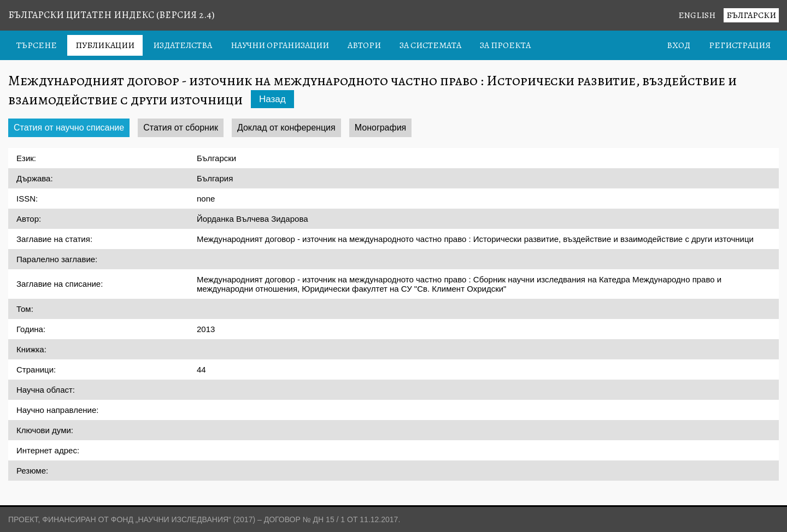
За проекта (505, 45)
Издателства (183, 45)
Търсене (37, 45)
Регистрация (740, 45)
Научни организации (280, 45)
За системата (430, 45)
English (697, 15)
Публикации (105, 45)
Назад (272, 99)
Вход (679, 45)
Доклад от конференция (286, 128)
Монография (381, 128)
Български (751, 15)
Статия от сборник (181, 128)
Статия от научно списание (69, 128)
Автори (364, 45)
